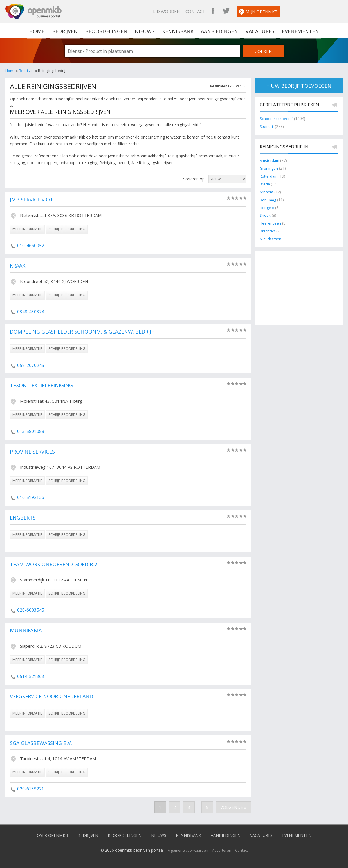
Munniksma (26, 631)
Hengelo (267, 206)
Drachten (268, 229)
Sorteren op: (194, 179)
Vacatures (259, 30)
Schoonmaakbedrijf (277, 119)
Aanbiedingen (219, 30)
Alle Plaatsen (271, 237)
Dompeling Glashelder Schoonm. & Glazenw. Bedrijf (85, 332)
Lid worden (224, 11)
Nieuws (145, 30)
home (38, 30)
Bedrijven (65, 30)
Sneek (265, 214)
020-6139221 (31, 789)
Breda (265, 183)
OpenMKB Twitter (284, 11)
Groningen (269, 168)
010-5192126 (31, 497)
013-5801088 (31, 431)
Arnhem (267, 191)
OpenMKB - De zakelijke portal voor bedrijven (33, 12)
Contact (253, 11)
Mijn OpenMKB (316, 12)
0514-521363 (31, 676)
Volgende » (233, 807)
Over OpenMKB (47, 835)
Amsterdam (270, 160)
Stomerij (267, 127)
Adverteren (223, 850)
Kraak (18, 266)
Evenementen (299, 30)
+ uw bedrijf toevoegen (299, 86)
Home (10, 71)
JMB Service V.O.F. (34, 200)
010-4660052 (31, 246)
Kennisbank (177, 30)
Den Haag (269, 199)
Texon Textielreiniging (42, 386)
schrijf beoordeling (67, 229)
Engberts (23, 518)
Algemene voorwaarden (187, 850)
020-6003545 (31, 610)
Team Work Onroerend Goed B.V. (57, 565)
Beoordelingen (107, 30)
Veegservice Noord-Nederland (54, 697)
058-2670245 (31, 365)
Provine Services (34, 452)
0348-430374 (31, 312)
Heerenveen (270, 221)
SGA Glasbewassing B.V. (43, 743)
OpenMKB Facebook (271, 11)
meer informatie (27, 229)
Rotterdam (269, 175)
